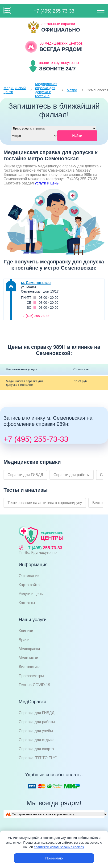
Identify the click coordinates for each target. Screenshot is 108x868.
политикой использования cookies (59, 847)
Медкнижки (28, 658)
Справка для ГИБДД (36, 713)
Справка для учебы (36, 731)
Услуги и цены (31, 594)
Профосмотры (31, 676)
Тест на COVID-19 (34, 685)
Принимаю (54, 858)
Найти (77, 136)
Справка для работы (37, 722)
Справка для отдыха (37, 740)
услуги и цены (47, 183)
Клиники (26, 631)
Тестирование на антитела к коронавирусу (45, 503)
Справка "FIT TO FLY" (38, 758)
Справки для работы (72, 475)
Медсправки (29, 649)
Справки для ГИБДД (25, 475)
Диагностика (30, 667)
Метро (72, 90)
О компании (29, 576)
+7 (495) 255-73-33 (54, 11)
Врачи (24, 640)
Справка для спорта (36, 749)
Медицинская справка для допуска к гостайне (46, 90)
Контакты (27, 603)
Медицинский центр (15, 90)
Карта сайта (29, 585)
